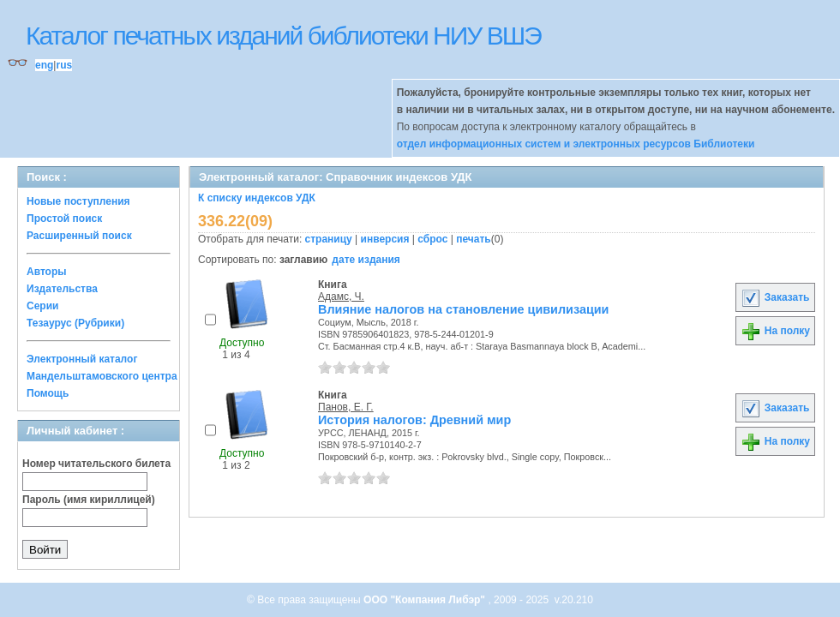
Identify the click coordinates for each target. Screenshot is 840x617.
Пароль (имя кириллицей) (89, 500)
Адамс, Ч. (341, 297)
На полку (775, 331)
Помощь (48, 393)
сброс (432, 239)
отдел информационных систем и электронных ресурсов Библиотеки (576, 144)
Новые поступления (78, 201)
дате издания (366, 260)
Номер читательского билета (96, 464)
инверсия (385, 239)
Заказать (775, 297)
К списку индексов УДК (257, 198)
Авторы (47, 272)
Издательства (62, 289)
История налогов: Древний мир (414, 420)
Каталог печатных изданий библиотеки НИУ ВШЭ (283, 36)
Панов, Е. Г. (346, 407)
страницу (329, 239)
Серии (42, 306)
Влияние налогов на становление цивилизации (463, 309)
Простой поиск (64, 219)
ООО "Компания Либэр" (426, 600)
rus (64, 65)
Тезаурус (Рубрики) (75, 323)
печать (474, 239)
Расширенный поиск (79, 236)
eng (44, 65)
